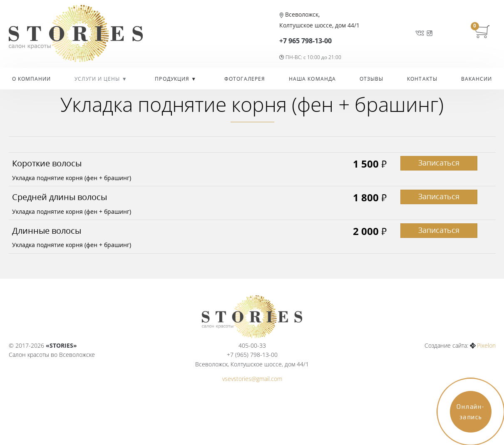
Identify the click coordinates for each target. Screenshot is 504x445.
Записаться (439, 163)
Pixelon (486, 345)
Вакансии (477, 79)
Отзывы (372, 79)
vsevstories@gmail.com (252, 379)
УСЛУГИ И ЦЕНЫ (98, 79)
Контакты (422, 79)
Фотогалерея (245, 79)
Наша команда (312, 79)
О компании (32, 79)
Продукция (173, 79)
